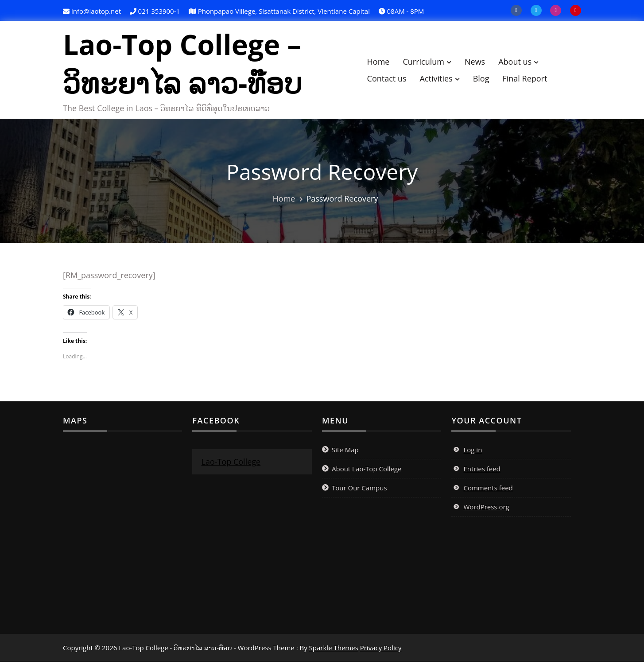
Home (382, 62)
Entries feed (482, 471)
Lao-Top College (231, 464)
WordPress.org (486, 509)
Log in (473, 452)
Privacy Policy (381, 650)
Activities (440, 79)
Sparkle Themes (334, 650)
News (479, 62)
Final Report (529, 79)
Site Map (345, 452)
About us (519, 62)
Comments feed (488, 490)
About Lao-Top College (367, 471)
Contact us (391, 79)
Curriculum (428, 62)
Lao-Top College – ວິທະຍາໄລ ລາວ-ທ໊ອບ (187, 65)
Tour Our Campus (359, 490)
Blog (486, 79)
